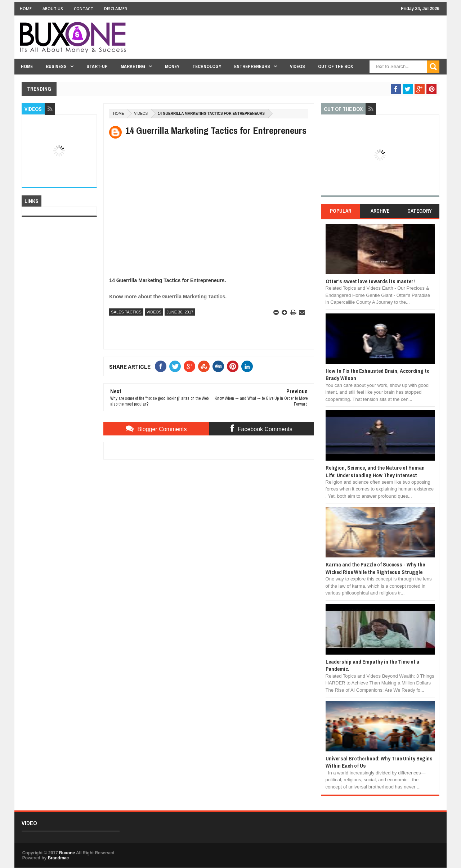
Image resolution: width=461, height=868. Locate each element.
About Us (53, 8)
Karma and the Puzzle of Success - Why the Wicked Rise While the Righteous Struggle (375, 568)
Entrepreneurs (252, 66)
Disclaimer (116, 8)
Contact (84, 8)
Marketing (133, 66)
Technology (207, 66)
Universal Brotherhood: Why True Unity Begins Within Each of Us (379, 762)
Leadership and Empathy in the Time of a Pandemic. (372, 665)
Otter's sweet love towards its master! (370, 281)
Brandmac (58, 858)
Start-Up (97, 66)
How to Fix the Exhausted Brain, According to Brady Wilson (378, 374)
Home (26, 8)
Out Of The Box (335, 66)
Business (56, 66)
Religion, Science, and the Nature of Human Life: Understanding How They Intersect (375, 471)
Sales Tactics (126, 312)
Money (172, 66)
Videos (297, 66)
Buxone (67, 853)
